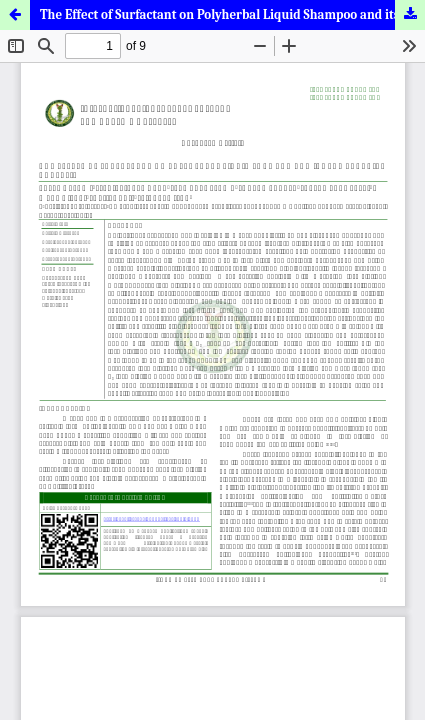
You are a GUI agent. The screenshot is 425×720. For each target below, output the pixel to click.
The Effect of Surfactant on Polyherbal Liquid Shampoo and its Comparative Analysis (232, 14)
